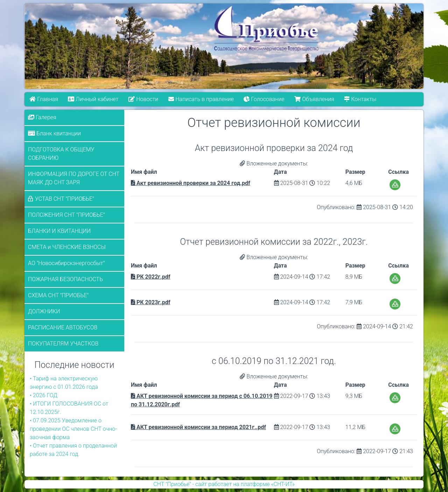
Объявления (314, 99)
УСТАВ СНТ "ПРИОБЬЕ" (65, 199)
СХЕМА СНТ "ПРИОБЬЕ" (58, 295)
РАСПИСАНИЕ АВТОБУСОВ (63, 327)
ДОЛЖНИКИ (44, 311)
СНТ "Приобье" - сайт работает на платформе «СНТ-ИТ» (224, 484)
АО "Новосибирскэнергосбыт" (66, 263)
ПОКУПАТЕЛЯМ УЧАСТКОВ (63, 344)
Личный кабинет (93, 99)
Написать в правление (201, 99)
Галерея (42, 117)
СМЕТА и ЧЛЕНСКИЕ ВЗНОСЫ (67, 247)
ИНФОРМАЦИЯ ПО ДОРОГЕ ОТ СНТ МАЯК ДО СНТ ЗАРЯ (74, 178)
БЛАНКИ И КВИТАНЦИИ (59, 231)
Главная (44, 99)
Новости (143, 99)
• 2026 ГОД (44, 395)
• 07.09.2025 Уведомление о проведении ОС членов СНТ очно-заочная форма (73, 429)
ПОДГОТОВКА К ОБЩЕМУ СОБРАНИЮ (61, 154)
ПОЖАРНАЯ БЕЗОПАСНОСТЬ (65, 279)
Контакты (360, 99)
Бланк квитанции (54, 133)
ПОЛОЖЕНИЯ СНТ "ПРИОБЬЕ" (66, 215)
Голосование (264, 99)
